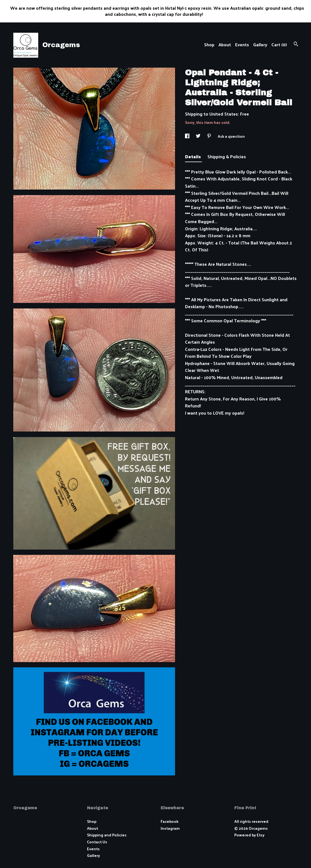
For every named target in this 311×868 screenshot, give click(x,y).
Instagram (170, 828)
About (225, 44)
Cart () (279, 44)
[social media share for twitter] (199, 136)
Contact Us (97, 842)
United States (224, 114)
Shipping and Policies (107, 835)
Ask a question (231, 136)
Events (242, 44)
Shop (209, 44)
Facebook (169, 821)
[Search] (296, 44)
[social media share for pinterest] (210, 136)
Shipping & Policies (227, 156)
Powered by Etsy (249, 835)
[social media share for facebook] (188, 136)
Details (193, 156)
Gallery (260, 44)
